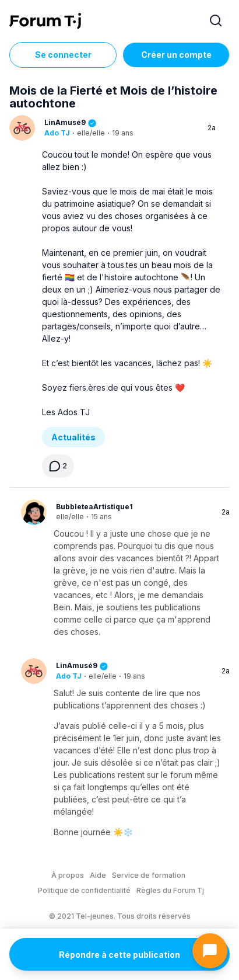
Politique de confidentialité (84, 890)
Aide (98, 875)
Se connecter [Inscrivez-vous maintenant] (63, 55)
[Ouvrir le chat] (210, 951)
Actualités (73, 437)
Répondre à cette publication (119, 955)
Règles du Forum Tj (170, 890)
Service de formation (149, 875)
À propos (68, 875)
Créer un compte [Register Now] (176, 55)
